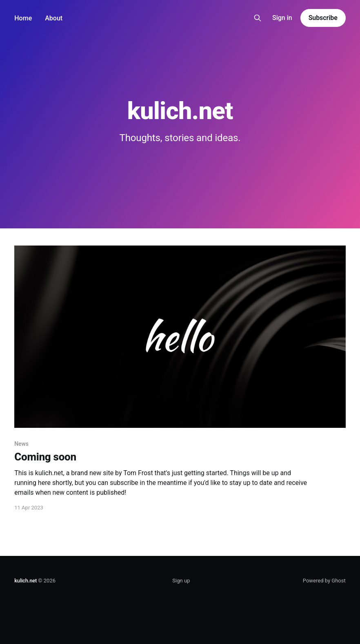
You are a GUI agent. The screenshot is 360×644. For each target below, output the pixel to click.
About (54, 18)
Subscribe (323, 18)
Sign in (282, 18)
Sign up (181, 581)
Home (23, 18)
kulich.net (26, 581)
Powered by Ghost (324, 581)
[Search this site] (258, 18)
